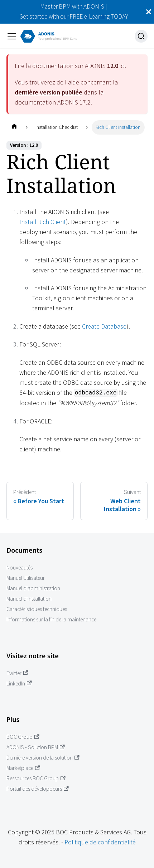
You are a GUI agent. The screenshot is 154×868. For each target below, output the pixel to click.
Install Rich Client (43, 222)
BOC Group (23, 737)
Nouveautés (20, 568)
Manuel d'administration (33, 588)
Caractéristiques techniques (37, 609)
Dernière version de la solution (43, 758)
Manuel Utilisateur (26, 578)
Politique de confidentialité (100, 842)
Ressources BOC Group (36, 778)
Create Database (104, 326)
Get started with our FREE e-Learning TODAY (74, 16)
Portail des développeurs (38, 789)
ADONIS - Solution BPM (36, 747)
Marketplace (23, 768)
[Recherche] (141, 36)
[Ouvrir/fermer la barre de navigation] (12, 36)
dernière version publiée (49, 92)
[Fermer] (149, 12)
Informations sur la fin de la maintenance (51, 619)
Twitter (17, 673)
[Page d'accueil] (14, 127)
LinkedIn (19, 683)
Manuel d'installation (29, 599)
